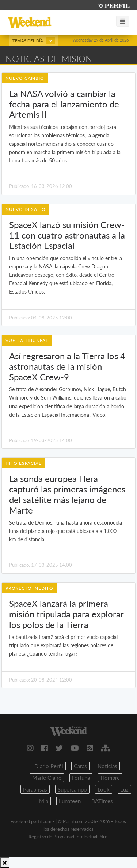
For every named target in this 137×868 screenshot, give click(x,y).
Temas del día (34, 41)
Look (104, 789)
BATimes (102, 801)
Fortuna (81, 778)
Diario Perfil (49, 766)
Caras (80, 766)
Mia (44, 801)
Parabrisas (35, 789)
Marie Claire (47, 778)
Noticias (107, 766)
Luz (124, 789)
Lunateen (70, 801)
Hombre (110, 778)
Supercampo (72, 789)
